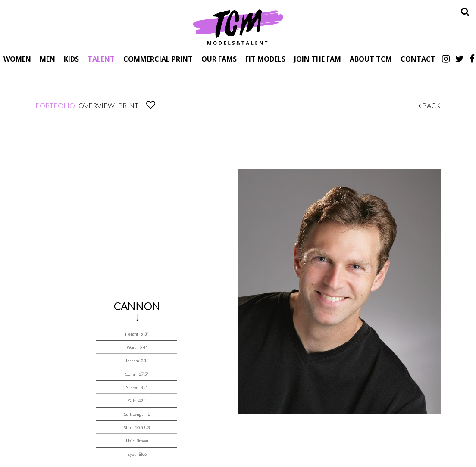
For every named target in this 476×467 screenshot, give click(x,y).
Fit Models (265, 59)
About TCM (371, 59)
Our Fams (219, 59)
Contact (418, 59)
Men (47, 59)
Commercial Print (158, 59)
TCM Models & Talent (238, 27)
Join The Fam (318, 59)
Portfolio (55, 105)
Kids (71, 59)
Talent (101, 59)
